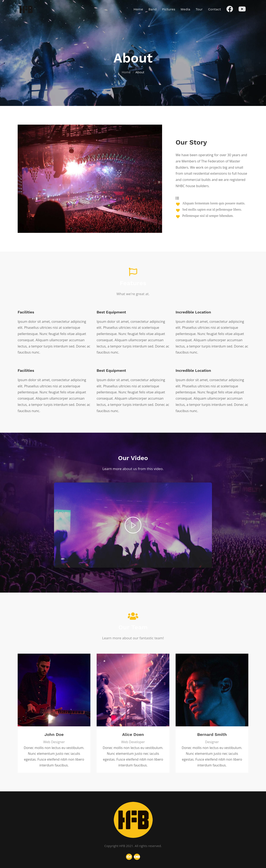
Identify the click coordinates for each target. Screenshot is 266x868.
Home (126, 72)
